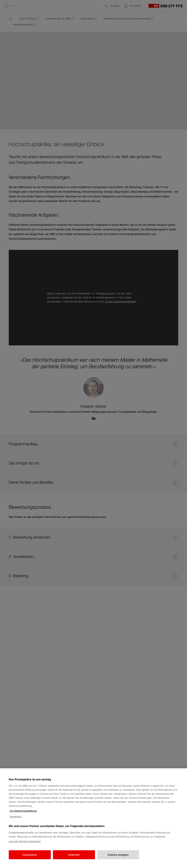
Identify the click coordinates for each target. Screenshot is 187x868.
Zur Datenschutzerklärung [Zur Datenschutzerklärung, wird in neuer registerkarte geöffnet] (23, 811)
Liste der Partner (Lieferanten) (25, 841)
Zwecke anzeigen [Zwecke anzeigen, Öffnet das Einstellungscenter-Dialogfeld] (118, 855)
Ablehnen (74, 855)
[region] (93, 818)
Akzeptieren (30, 855)
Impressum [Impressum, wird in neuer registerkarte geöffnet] (16, 817)
